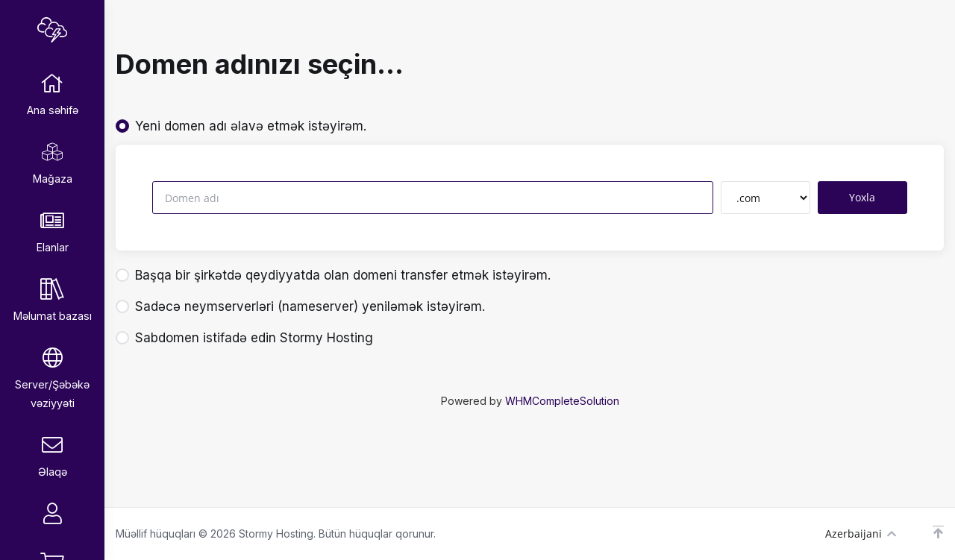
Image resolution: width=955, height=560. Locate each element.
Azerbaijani (861, 534)
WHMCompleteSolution (562, 401)
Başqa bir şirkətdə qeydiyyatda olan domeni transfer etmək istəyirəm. (333, 275)
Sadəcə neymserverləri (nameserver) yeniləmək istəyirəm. (300, 306)
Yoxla (862, 197)
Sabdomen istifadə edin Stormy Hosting (244, 338)
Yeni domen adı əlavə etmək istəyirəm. (241, 126)
